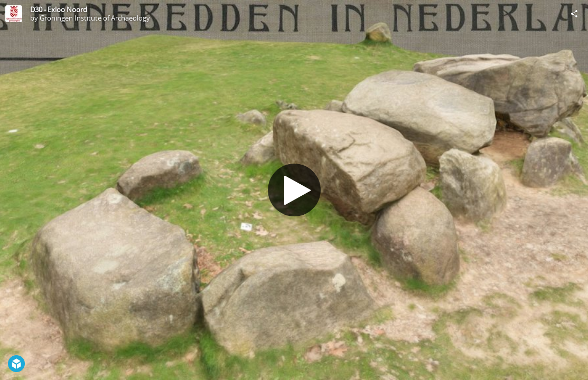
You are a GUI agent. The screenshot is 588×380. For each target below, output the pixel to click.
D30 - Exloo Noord (59, 9)
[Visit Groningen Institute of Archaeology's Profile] (14, 14)
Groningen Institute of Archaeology (95, 18)
